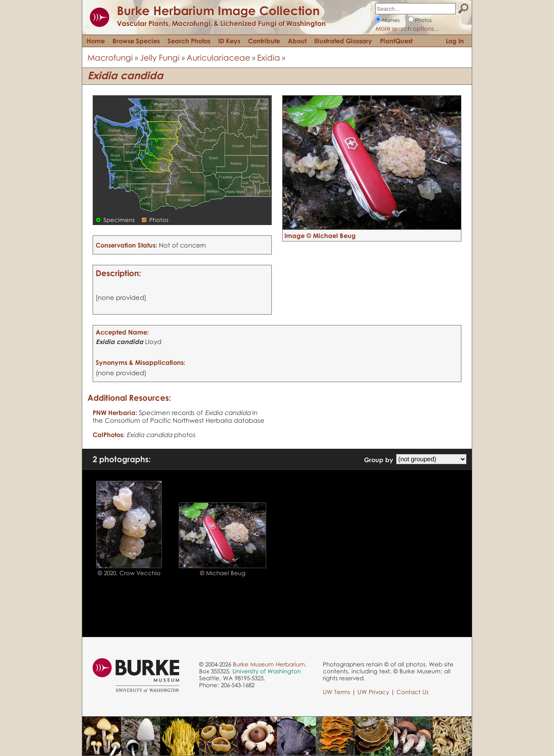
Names (391, 20)
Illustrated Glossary (343, 41)
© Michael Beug (223, 573)
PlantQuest (396, 41)
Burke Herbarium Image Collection (218, 10)
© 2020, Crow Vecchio (129, 573)
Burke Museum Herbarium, (270, 664)
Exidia (269, 57)
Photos (424, 20)
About (297, 41)
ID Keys (229, 41)
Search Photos (189, 41)
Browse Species (136, 41)
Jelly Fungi (160, 57)
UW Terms (337, 692)
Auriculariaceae (218, 57)
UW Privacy (373, 692)
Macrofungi (110, 57)
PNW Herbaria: (115, 412)
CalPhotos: (109, 434)
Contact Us (412, 692)
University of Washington (267, 671)
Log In (455, 41)
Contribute (264, 41)
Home (96, 41)
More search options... (407, 29)
